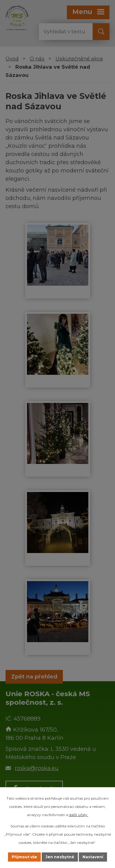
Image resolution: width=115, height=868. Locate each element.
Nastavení (93, 857)
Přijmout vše (24, 857)
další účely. (79, 815)
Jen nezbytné (60, 857)
